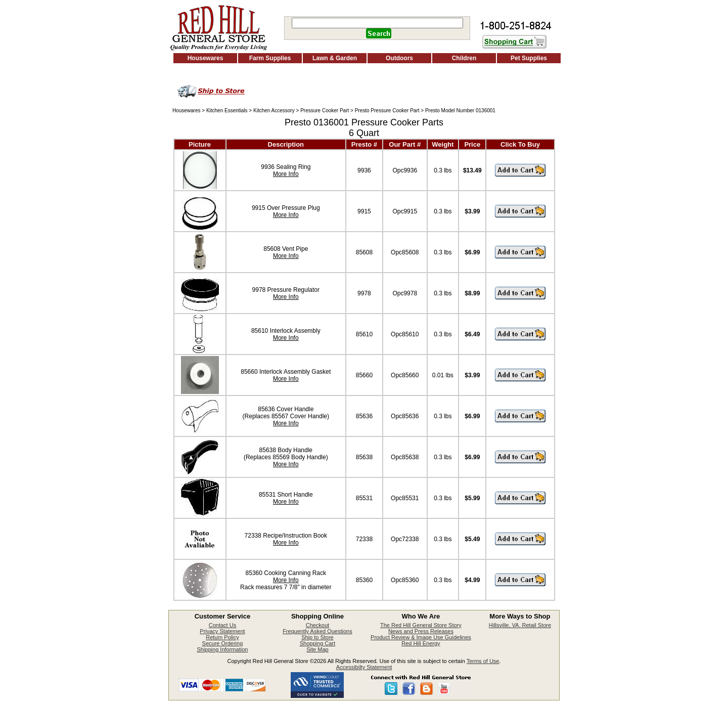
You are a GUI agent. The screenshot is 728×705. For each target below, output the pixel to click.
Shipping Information (222, 649)
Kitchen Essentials (227, 111)
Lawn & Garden (335, 58)
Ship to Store (317, 637)
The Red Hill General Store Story (421, 625)
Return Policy (222, 637)
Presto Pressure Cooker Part (387, 111)
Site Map (317, 649)
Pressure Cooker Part (325, 111)
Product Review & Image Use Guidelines (421, 637)
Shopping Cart (317, 643)
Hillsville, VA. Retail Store (520, 625)
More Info (286, 174)
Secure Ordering (223, 643)
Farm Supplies (270, 58)
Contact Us (222, 625)
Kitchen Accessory (274, 111)
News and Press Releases (421, 631)
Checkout (317, 625)
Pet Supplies (529, 58)
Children (464, 58)
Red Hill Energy (421, 643)
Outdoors (399, 58)
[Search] (377, 23)
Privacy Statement (222, 631)
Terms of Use (483, 661)
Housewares (206, 58)
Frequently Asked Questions (317, 631)
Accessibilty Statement (364, 667)
